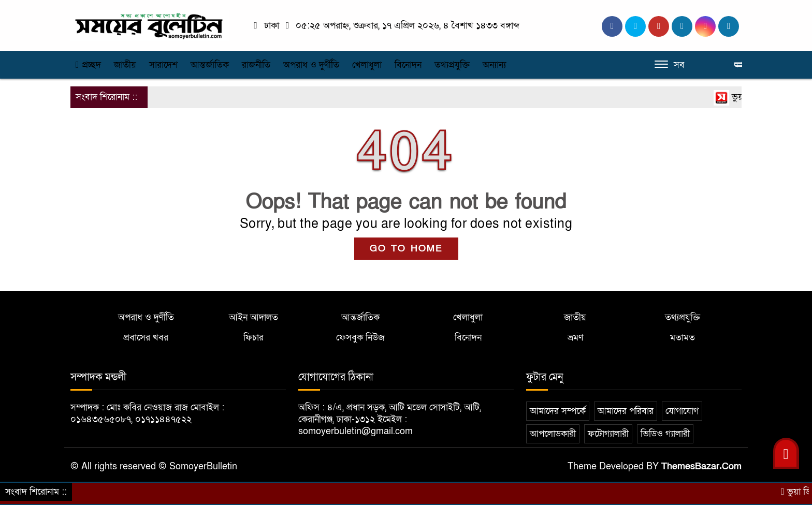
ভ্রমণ (575, 338)
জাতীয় (125, 65)
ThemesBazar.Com (701, 466)
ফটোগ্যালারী (608, 434)
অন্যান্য (494, 65)
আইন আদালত (253, 317)
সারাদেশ (163, 65)
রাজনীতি (256, 65)
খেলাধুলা (367, 65)
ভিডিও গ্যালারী (665, 434)
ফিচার (253, 338)
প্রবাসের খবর (146, 338)
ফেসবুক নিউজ (360, 338)
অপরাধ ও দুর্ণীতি (311, 65)
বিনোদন (408, 65)
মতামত (683, 338)
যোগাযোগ (682, 411)
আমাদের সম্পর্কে (558, 411)
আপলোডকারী (553, 434)
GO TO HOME (406, 249)
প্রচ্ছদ (88, 65)
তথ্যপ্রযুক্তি (452, 65)
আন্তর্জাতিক (210, 65)
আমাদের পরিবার (626, 411)
